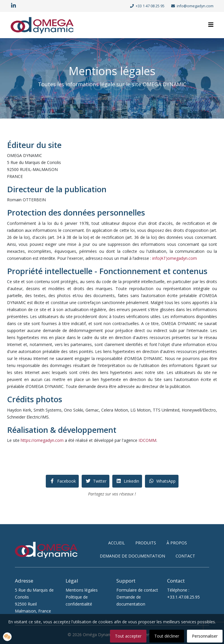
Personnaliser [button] (205, 636)
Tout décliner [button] (167, 636)
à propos (177, 543)
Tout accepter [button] (128, 636)
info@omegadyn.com (195, 6)
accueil (117, 543)
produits (146, 543)
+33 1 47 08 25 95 (150, 6)
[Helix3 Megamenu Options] (211, 25)
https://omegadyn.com (42, 440)
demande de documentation (132, 556)
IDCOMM (147, 440)
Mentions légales (82, 590)
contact (185, 556)
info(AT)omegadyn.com (175, 258)
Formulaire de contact (137, 590)
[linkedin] (13, 6)
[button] (7, 637)
